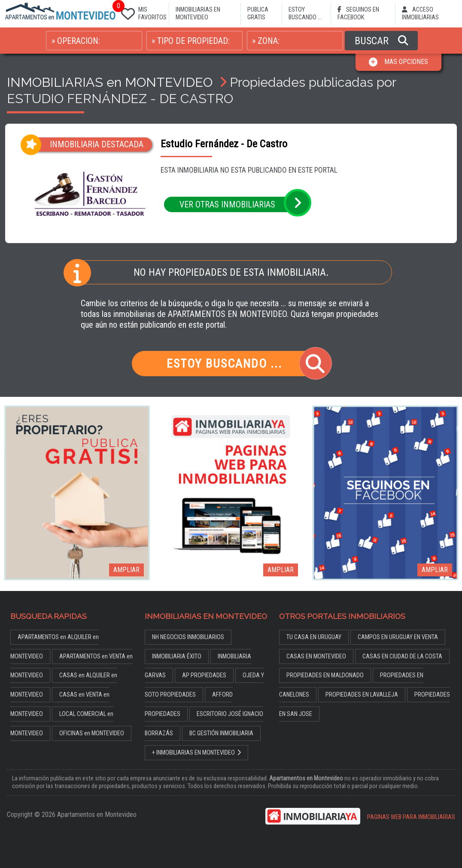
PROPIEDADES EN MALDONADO (325, 675)
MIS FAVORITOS (142, 12)
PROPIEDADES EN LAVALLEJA (362, 695)
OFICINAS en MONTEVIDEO (92, 733)
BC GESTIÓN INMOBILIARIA (221, 733)
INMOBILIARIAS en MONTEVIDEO (110, 82)
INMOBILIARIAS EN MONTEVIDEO (198, 14)
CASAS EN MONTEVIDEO (316, 656)
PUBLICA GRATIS (258, 14)
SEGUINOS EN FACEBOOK (358, 14)
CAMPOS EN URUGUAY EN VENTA (398, 637)
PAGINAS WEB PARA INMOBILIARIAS (411, 817)
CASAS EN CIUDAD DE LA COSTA (402, 656)
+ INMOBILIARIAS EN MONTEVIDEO (196, 753)
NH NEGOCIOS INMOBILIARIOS (188, 637)
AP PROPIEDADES (204, 675)
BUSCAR (381, 41)
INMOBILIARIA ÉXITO (177, 656)
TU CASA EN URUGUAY (314, 637)
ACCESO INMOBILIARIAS (420, 14)
